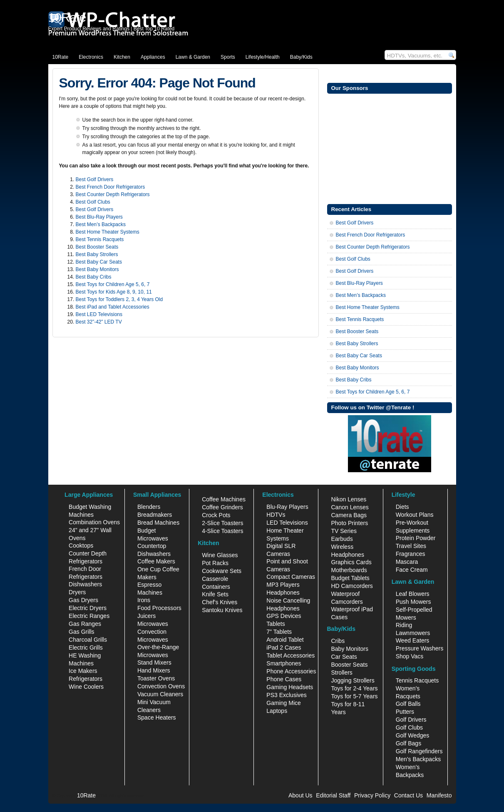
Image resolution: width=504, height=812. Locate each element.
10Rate (61, 57)
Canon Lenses (350, 507)
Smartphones (284, 663)
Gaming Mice (283, 703)
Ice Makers (83, 671)
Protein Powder (416, 538)
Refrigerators (86, 679)
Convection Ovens (161, 686)
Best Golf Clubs (93, 202)
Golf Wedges (413, 735)
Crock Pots (216, 515)
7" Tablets (279, 632)
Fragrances (411, 554)
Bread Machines (158, 523)
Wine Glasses (220, 555)
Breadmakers (155, 515)
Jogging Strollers (353, 680)
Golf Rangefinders (419, 751)
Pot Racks (215, 563)
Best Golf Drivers (95, 179)
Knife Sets (215, 594)
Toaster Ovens (156, 678)
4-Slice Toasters (222, 531)
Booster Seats (349, 665)
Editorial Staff (333, 795)
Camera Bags (349, 515)
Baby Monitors (349, 649)
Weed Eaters (413, 640)
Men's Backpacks (418, 759)
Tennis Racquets (417, 680)
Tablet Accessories (290, 655)
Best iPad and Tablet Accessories (113, 307)
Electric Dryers (88, 608)
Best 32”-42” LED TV (99, 322)
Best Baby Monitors (97, 269)
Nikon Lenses (349, 499)
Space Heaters (157, 717)
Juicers (146, 616)
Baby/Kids (301, 57)
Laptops (277, 711)
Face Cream (412, 570)
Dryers (77, 592)
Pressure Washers (420, 648)
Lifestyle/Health (263, 57)
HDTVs (276, 515)
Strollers (341, 673)
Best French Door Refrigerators (110, 187)
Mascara (407, 562)
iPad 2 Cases (284, 648)
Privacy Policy (372, 795)
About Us (300, 795)
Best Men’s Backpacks (101, 224)
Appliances (153, 57)
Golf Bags (408, 743)
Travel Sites (411, 546)
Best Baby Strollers (97, 254)
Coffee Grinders (222, 507)
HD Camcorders (352, 586)
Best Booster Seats (97, 247)
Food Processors (159, 608)
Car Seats (344, 657)
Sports (228, 57)
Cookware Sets (222, 571)
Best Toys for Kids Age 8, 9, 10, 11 (114, 292)
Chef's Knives (220, 602)
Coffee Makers (156, 561)
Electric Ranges (89, 616)
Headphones (283, 593)
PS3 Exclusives (286, 695)
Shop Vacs (410, 656)
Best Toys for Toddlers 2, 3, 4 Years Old (119, 299)
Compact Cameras (291, 577)
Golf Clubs (409, 727)
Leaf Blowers (413, 594)
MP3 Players (283, 585)
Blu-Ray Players (287, 507)
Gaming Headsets (290, 687)
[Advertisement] (390, 148)
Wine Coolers (86, 687)
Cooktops (81, 545)
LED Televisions (287, 523)
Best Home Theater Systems (108, 232)
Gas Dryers (83, 600)
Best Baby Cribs (94, 277)
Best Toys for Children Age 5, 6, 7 (113, 284)
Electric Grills (86, 648)
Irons (144, 600)
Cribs (338, 641)
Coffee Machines (224, 499)
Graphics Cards (351, 562)
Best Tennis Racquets (100, 239)
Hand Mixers (154, 670)
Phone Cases (284, 679)
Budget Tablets (350, 578)
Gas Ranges (85, 624)
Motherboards (349, 570)
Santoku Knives (222, 610)
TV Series (344, 531)
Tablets (276, 624)
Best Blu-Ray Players (99, 217)
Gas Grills (81, 632)
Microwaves (153, 624)
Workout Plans (415, 515)
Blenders (149, 507)
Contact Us (408, 795)
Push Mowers (413, 602)
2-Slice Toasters (222, 523)
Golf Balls (408, 704)
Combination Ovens (94, 522)
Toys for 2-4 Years (354, 688)
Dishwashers (85, 584)
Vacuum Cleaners (160, 694)
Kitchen (122, 57)
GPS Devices (284, 616)
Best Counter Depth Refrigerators (113, 194)
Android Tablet (285, 640)
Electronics (91, 57)
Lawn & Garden (193, 57)
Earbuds (342, 539)
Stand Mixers (154, 663)
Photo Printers (349, 523)
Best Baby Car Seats (99, 262)
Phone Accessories (291, 671)
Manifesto (439, 795)
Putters (405, 712)
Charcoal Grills (88, 640)
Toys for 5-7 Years (354, 696)
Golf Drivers (411, 720)
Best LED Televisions (99, 314)
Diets (402, 507)
